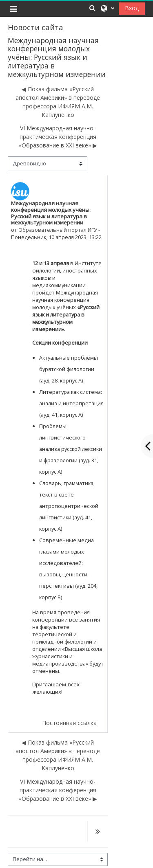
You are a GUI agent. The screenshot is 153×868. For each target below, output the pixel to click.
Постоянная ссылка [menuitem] (69, 723)
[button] (92, 8)
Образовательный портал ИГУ (58, 230)
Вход (132, 8)
